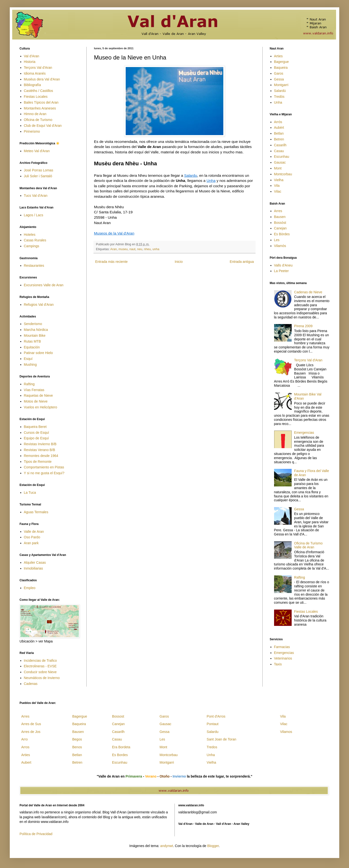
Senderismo (33, 324)
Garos (279, 73)
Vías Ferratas (34, 390)
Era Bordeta (121, 747)
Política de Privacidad (36, 834)
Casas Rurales (35, 240)
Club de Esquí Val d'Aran (43, 126)
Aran (114, 249)
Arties (278, 56)
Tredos (212, 747)
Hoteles (30, 235)
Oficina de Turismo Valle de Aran (308, 545)
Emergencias (304, 433)
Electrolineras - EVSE (40, 666)
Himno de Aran (35, 114)
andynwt (167, 846)
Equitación (32, 347)
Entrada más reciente (111, 262)
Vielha (279, 180)
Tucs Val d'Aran (36, 196)
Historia (30, 62)
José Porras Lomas (39, 170)
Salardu (191, 175)
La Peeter (282, 271)
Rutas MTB (32, 341)
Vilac (278, 191)
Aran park (31, 543)
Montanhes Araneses (40, 108)
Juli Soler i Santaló (38, 176)
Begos (77, 739)
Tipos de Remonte (38, 462)
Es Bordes (120, 755)
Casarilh (280, 145)
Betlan (279, 133)
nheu (147, 249)
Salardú (280, 91)
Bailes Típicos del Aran (41, 102)
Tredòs (279, 97)
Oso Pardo (32, 537)
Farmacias (282, 647)
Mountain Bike (35, 335)
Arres (278, 211)
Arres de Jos (31, 732)
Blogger (213, 846)
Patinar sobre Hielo (38, 353)
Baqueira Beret (35, 427)
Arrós (278, 122)
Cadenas (31, 684)
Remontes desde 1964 (41, 456)
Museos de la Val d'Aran (114, 233)
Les (277, 240)
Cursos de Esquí (37, 433)
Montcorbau (283, 174)
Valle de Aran (34, 532)
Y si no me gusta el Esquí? (44, 473)
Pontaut (213, 724)
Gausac (280, 162)
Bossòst (280, 223)
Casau (279, 151)
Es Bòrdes (282, 234)
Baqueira (281, 68)
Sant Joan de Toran (221, 739)
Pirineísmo (32, 131)
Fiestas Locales (36, 97)
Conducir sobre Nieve (40, 672)
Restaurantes (34, 266)
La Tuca (30, 493)
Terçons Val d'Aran (38, 68)
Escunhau (282, 157)
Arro (24, 739)
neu (140, 249)
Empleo (30, 588)
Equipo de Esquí (36, 438)
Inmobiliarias (34, 568)
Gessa (279, 79)
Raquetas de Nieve (38, 395)
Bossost (118, 716)
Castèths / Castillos (39, 91)
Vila (277, 186)
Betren (279, 139)
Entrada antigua (242, 262)
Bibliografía (32, 85)
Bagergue (282, 62)
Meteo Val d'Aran (37, 151)
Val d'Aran (32, 56)
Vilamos (286, 732)
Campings (32, 246)
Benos (77, 747)
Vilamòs (280, 246)
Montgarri (281, 85)
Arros (25, 747)
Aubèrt (279, 128)
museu (123, 249)
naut (132, 249)
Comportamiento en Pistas (44, 467)
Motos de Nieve (36, 401)
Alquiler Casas (35, 562)
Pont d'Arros (216, 716)
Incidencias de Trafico (40, 661)
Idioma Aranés (35, 73)
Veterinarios (283, 658)
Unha (211, 181)
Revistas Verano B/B (40, 450)
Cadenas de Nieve (308, 292)
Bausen (280, 217)
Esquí (28, 359)
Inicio (179, 262)
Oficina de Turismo (38, 120)
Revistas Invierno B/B (40, 444)
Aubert (26, 762)
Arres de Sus (31, 724)
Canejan (280, 228)
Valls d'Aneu (283, 265)
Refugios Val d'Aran (39, 305)
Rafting (29, 384)
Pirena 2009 (303, 326)
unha (156, 249)
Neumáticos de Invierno (42, 678)
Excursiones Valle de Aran (44, 285)
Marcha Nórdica (36, 330)
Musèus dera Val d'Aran (42, 79)
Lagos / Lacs (34, 215)
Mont (278, 168)
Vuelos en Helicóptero (41, 407)
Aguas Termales (36, 512)
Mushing (30, 365)
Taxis (278, 664)
